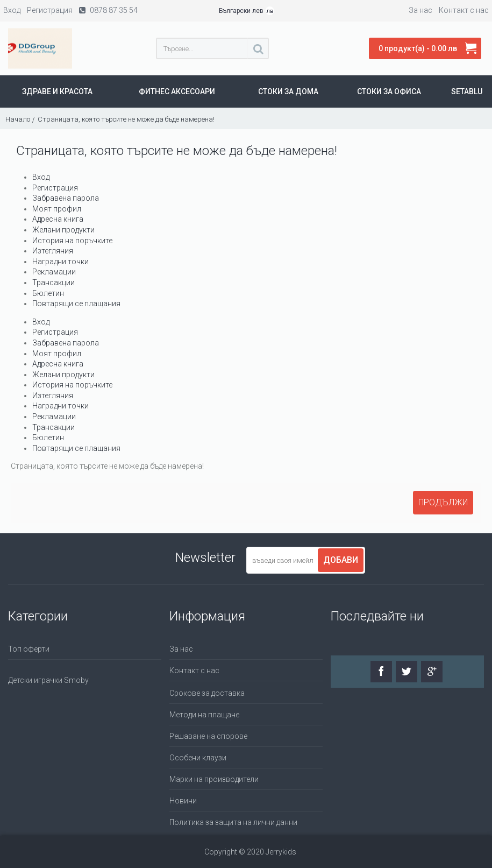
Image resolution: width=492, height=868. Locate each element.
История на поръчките (72, 241)
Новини (183, 801)
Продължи (443, 502)
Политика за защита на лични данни (233, 822)
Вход (41, 177)
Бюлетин (48, 293)
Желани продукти (63, 230)
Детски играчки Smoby (48, 680)
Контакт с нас (194, 671)
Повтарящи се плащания (76, 304)
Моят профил (57, 209)
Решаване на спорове (208, 736)
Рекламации (54, 272)
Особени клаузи (198, 758)
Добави (341, 560)
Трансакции (54, 283)
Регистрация (55, 188)
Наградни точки (60, 262)
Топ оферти (29, 649)
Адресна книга (58, 219)
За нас (181, 649)
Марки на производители (214, 779)
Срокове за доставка (207, 693)
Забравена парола (66, 198)
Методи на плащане (204, 715)
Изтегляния (53, 251)
